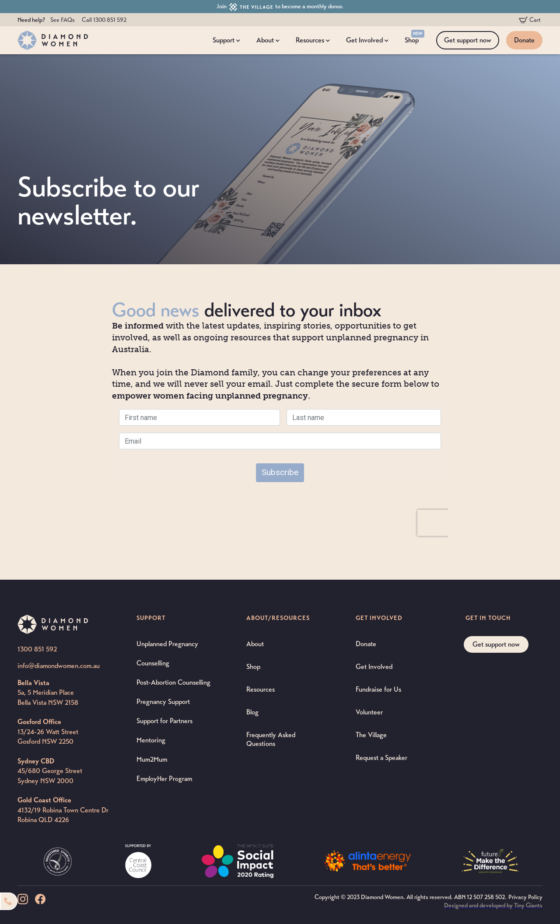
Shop (253, 667)
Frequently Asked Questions (271, 739)
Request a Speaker (381, 758)
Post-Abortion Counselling (173, 682)
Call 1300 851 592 (104, 20)
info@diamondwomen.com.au (59, 666)
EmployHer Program (164, 779)
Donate (524, 40)
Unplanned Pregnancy (167, 644)
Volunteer (369, 712)
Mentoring (151, 740)
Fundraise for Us (378, 689)
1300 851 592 (37, 649)
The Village (371, 735)
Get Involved (374, 667)
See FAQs (63, 20)
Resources (261, 689)
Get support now (468, 40)
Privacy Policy (525, 897)
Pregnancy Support (163, 702)
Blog (252, 712)
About (255, 644)
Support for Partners (164, 721)
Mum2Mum (152, 759)
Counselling (153, 663)
